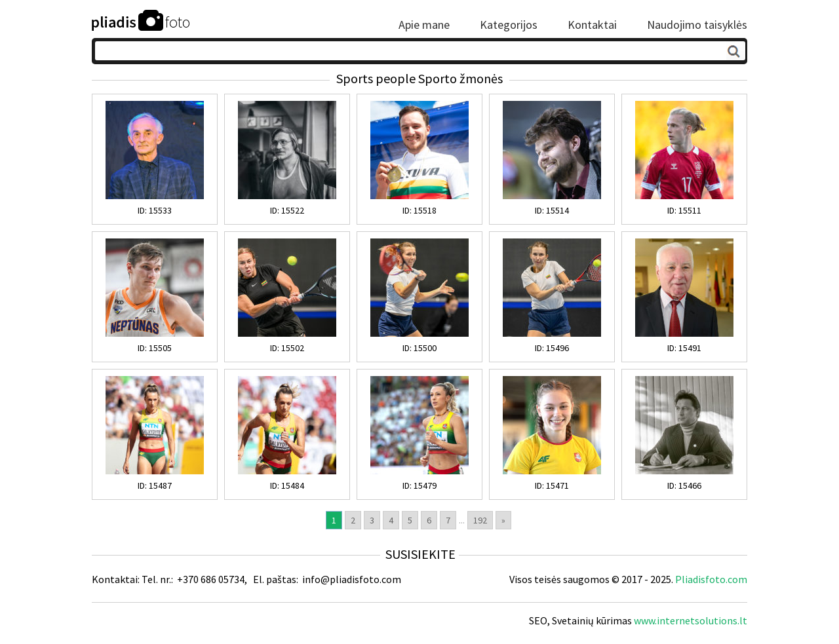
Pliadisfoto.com (711, 579)
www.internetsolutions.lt (691, 620)
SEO (538, 620)
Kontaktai (592, 25)
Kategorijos (509, 25)
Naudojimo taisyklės (697, 25)
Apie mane (424, 25)
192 (480, 520)
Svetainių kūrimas (592, 620)
